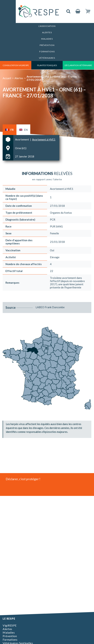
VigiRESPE (10, 625)
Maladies (47, 39)
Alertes (47, 32)
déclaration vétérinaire (78, 65)
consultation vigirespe (16, 65)
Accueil (7, 78)
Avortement (22, 139)
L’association (47, 26)
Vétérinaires (47, 58)
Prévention (47, 45)
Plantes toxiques (47, 65)
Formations (47, 52)
